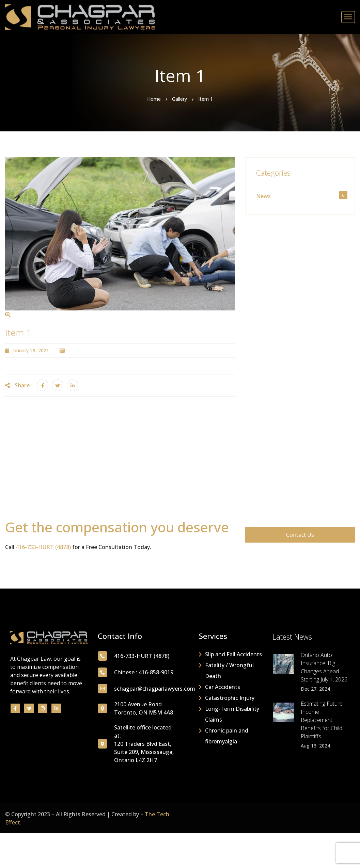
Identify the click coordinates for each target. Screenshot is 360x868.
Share (18, 385)
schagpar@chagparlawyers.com (155, 689)
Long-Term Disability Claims (232, 714)
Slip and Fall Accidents (233, 654)
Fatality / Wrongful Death (229, 671)
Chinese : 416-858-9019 (144, 672)
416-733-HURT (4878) (43, 547)
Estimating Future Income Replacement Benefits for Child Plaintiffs (322, 720)
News (302, 195)
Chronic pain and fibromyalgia (227, 736)
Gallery (179, 99)
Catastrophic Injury (230, 698)
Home (154, 99)
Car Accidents (223, 687)
